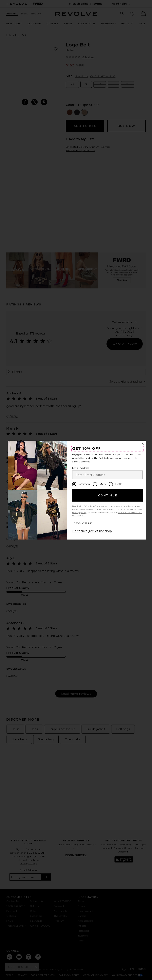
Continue (108, 495)
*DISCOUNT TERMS (82, 523)
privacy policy (79, 513)
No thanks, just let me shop (92, 531)
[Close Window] (143, 444)
